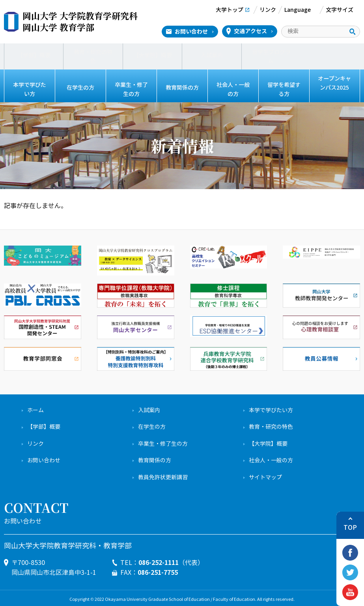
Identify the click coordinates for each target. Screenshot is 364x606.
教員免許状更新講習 (163, 474)
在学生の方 (80, 88)
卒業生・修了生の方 (131, 88)
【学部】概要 (34, 55)
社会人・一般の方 (233, 88)
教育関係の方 (182, 88)
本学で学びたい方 (30, 88)
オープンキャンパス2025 (334, 83)
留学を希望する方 (284, 88)
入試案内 (212, 55)
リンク (35, 441)
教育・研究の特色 (93, 55)
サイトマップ (265, 474)
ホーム (35, 407)
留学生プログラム (271, 55)
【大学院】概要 (152, 55)
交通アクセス (250, 31)
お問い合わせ (191, 32)
